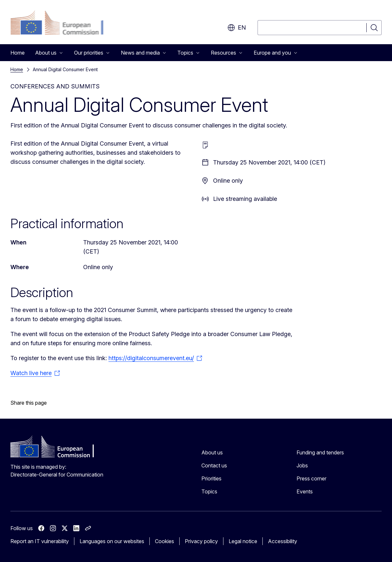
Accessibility (283, 541)
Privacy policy (201, 541)
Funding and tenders (320, 452)
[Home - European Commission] (63, 23)
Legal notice (243, 541)
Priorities (211, 478)
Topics (209, 491)
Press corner (311, 478)
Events (305, 491)
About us (212, 452)
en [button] (237, 28)
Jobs (302, 465)
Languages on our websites (112, 541)
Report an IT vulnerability (40, 541)
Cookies (164, 541)
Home (18, 53)
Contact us (214, 465)
